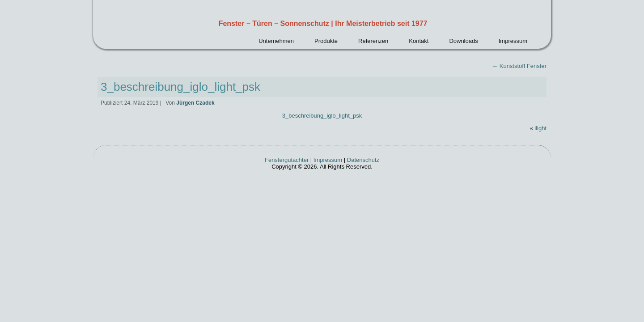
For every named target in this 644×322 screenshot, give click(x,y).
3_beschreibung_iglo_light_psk (180, 87)
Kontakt (419, 41)
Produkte (326, 41)
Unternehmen (276, 41)
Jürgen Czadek (195, 103)
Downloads (463, 41)
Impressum (513, 41)
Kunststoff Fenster (519, 66)
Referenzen (373, 41)
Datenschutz (363, 160)
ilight (540, 128)
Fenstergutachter (287, 160)
